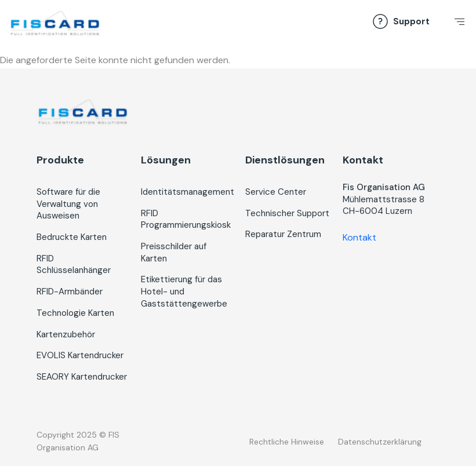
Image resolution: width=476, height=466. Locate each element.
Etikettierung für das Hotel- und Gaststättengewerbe (184, 291)
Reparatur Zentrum (283, 234)
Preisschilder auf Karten (174, 252)
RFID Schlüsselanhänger (74, 265)
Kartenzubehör (66, 334)
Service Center (276, 192)
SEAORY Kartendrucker (82, 377)
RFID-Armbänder (70, 292)
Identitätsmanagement (188, 192)
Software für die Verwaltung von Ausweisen (68, 204)
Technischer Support (287, 213)
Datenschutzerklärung (380, 442)
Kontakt (359, 237)
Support (411, 21)
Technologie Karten (75, 313)
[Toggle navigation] (457, 25)
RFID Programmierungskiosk (186, 219)
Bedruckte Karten (72, 237)
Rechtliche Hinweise (287, 442)
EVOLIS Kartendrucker (80, 355)
